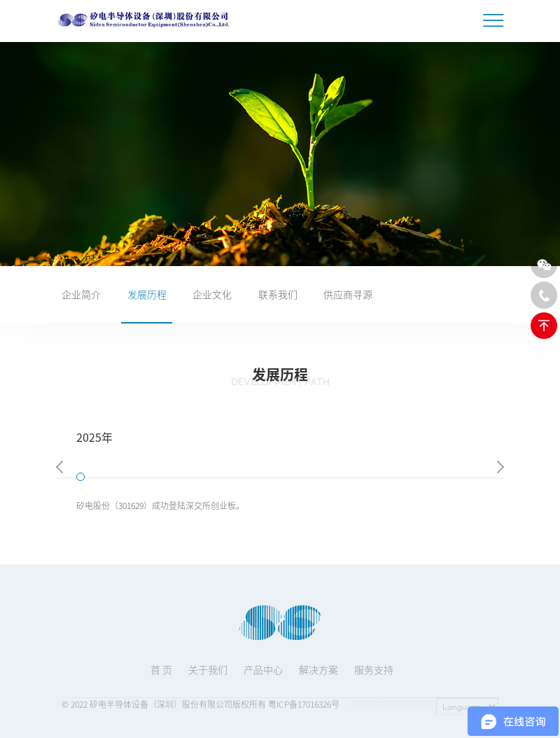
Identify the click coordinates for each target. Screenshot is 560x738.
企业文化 (212, 294)
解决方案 (318, 675)
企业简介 (81, 294)
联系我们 (278, 294)
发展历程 (147, 294)
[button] (59, 468)
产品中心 (263, 675)
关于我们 (208, 675)
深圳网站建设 (411, 706)
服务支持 (374, 675)
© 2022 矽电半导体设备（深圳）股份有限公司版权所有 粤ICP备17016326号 (201, 706)
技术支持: (368, 706)
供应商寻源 (348, 294)
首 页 (161, 675)
